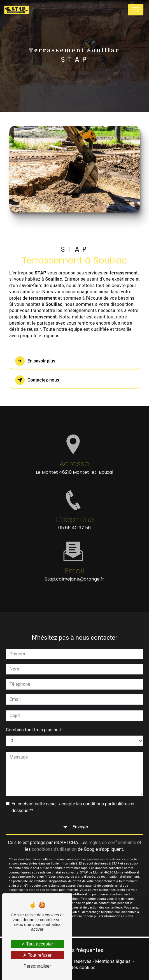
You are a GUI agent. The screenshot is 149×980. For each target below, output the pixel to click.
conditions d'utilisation (54, 843)
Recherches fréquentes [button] (75, 950)
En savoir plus (35, 361)
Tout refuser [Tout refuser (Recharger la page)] (37, 955)
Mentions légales (113, 961)
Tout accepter (37, 944)
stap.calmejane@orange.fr (74, 573)
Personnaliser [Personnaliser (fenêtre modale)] (37, 966)
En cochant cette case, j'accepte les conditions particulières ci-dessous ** (74, 801)
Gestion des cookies (74, 968)
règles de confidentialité (112, 836)
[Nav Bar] (136, 10)
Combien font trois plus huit (33, 724)
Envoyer (81, 821)
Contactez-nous (37, 380)
